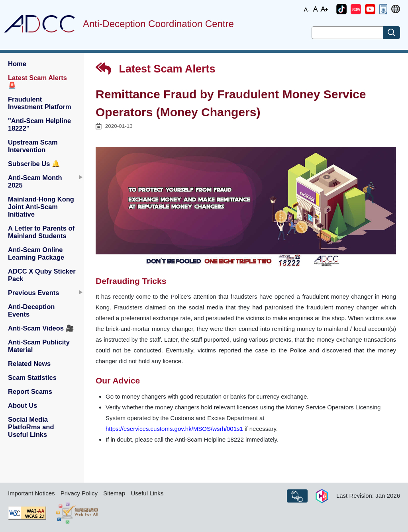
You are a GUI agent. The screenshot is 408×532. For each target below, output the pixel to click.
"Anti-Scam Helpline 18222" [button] (39, 124)
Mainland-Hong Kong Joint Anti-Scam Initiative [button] (41, 207)
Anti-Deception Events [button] (31, 310)
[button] (341, 9)
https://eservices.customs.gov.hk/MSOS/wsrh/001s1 (174, 429)
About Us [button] (23, 405)
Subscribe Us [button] (34, 164)
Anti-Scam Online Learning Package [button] (36, 253)
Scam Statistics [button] (32, 377)
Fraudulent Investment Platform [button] (40, 103)
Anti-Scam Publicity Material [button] (39, 346)
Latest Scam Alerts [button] (37, 81)
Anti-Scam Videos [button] (41, 328)
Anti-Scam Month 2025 (35, 181)
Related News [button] (29, 364)
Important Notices (31, 493)
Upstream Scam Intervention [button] (33, 146)
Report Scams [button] (30, 391)
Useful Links (147, 493)
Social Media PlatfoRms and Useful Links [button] (31, 427)
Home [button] (17, 64)
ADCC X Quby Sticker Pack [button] (42, 275)
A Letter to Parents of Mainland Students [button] (41, 232)
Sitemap (114, 493)
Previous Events (33, 293)
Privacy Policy (79, 493)
